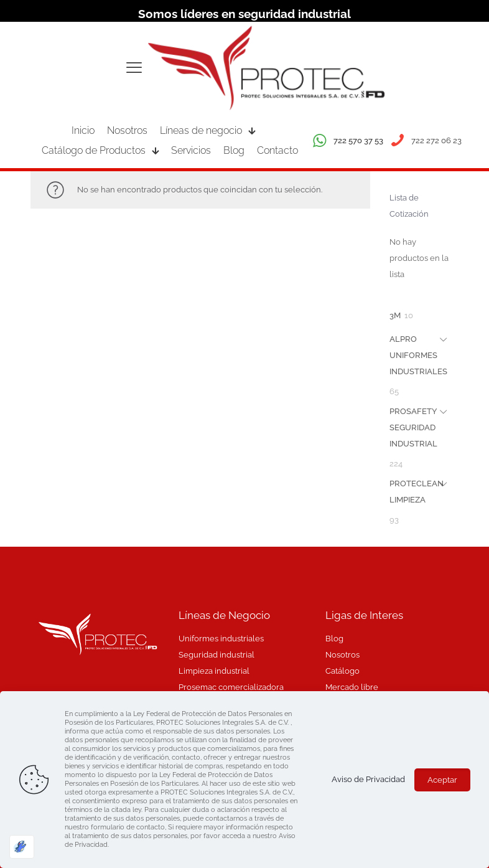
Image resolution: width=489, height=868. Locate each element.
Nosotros (342, 655)
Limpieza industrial (214, 671)
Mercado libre (352, 687)
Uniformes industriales (221, 639)
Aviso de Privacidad (368, 779)
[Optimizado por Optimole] (22, 847)
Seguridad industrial (217, 655)
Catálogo (342, 671)
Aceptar (442, 780)
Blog (334, 639)
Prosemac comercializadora (231, 687)
